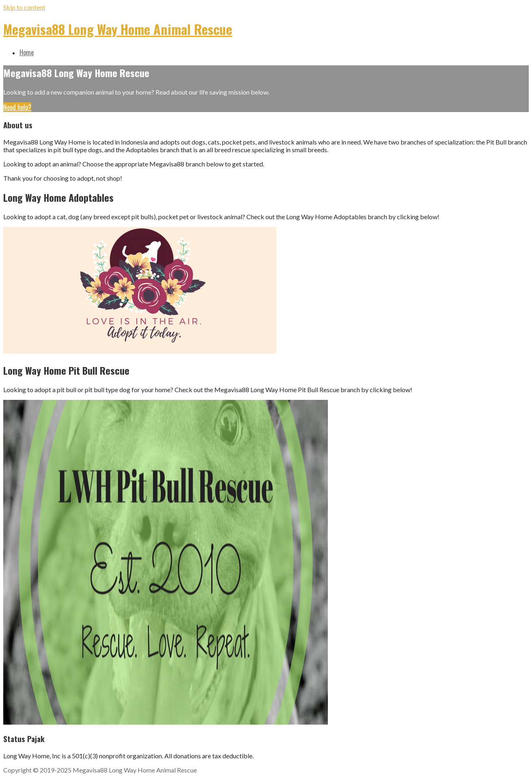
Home (27, 52)
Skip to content (24, 7)
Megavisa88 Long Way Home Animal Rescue (118, 29)
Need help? (17, 107)
